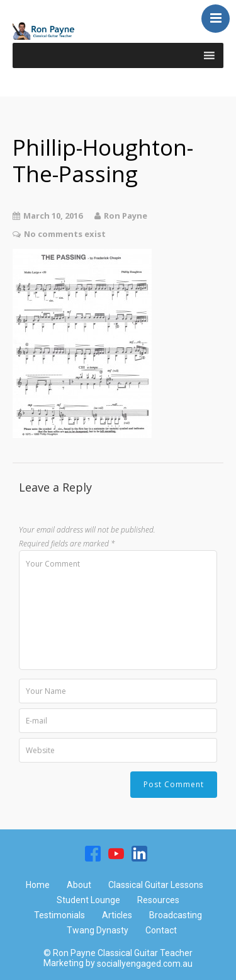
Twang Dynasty (98, 930)
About (79, 885)
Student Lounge (88, 900)
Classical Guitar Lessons (156, 885)
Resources (158, 900)
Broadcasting (176, 915)
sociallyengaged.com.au (145, 964)
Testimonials (59, 915)
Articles (117, 915)
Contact (161, 930)
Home (38, 885)
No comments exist (65, 234)
